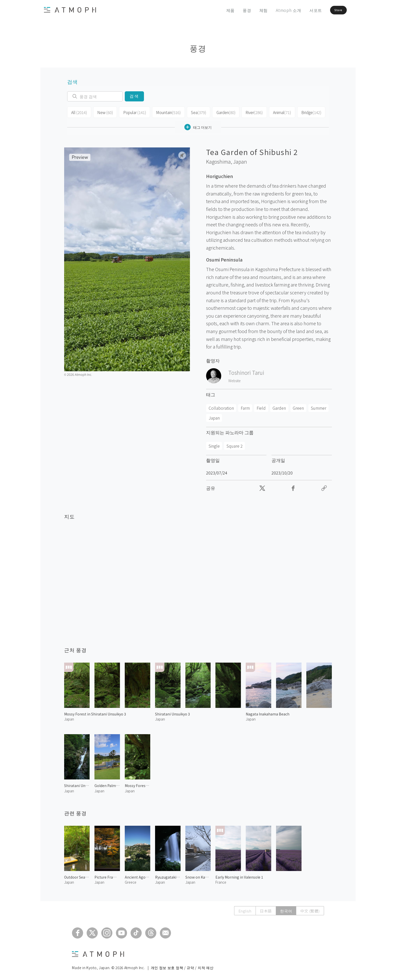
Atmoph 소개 (277, 10)
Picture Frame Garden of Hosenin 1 (107, 876)
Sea (195, 112)
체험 (252, 10)
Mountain (165, 112)
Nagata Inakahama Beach (268, 712)
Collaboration (221, 407)
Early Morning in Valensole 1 (239, 876)
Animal (277, 112)
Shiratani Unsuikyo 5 (77, 784)
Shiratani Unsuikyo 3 (172, 712)
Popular (132, 112)
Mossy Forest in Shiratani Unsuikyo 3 (95, 712)
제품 (219, 10)
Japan (240, 160)
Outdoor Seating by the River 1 (77, 876)
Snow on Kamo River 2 (198, 876)
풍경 (235, 10)
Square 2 (235, 444)
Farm (245, 407)
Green (298, 407)
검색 (134, 96)
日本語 (266, 910)
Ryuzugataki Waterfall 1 (168, 876)
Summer (319, 407)
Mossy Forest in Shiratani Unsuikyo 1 (138, 784)
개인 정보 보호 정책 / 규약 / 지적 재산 (182, 966)
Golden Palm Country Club (107, 784)
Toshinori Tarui (246, 371)
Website (234, 379)
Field (261, 407)
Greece (131, 881)
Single (214, 444)
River (250, 112)
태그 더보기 (198, 126)
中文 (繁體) (310, 910)
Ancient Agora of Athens (138, 876)
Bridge (306, 112)
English (245, 910)
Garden (222, 112)
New (104, 112)
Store (331, 10)
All (79, 112)
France (221, 881)
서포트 (304, 10)
